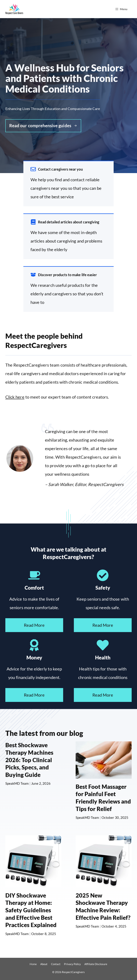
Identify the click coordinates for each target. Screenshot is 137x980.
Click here (15, 397)
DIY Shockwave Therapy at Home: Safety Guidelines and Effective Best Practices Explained (31, 910)
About (44, 964)
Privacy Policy (72, 964)
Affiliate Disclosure (96, 964)
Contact (56, 964)
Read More (34, 625)
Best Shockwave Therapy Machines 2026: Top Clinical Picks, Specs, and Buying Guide (29, 760)
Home (33, 964)
